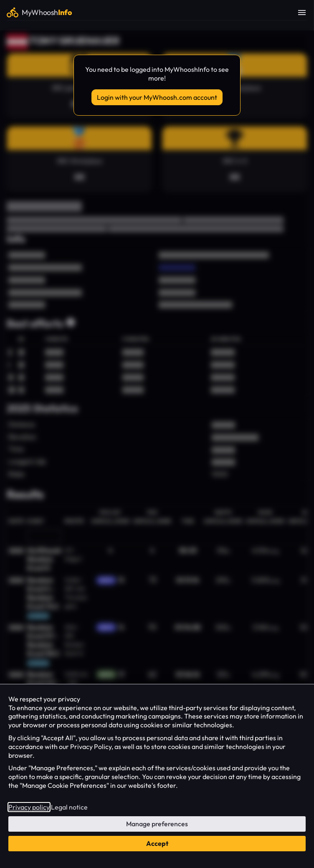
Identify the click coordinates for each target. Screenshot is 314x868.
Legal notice (69, 807)
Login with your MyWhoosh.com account (157, 97)
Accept (157, 843)
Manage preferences (157, 824)
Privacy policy (29, 807)
